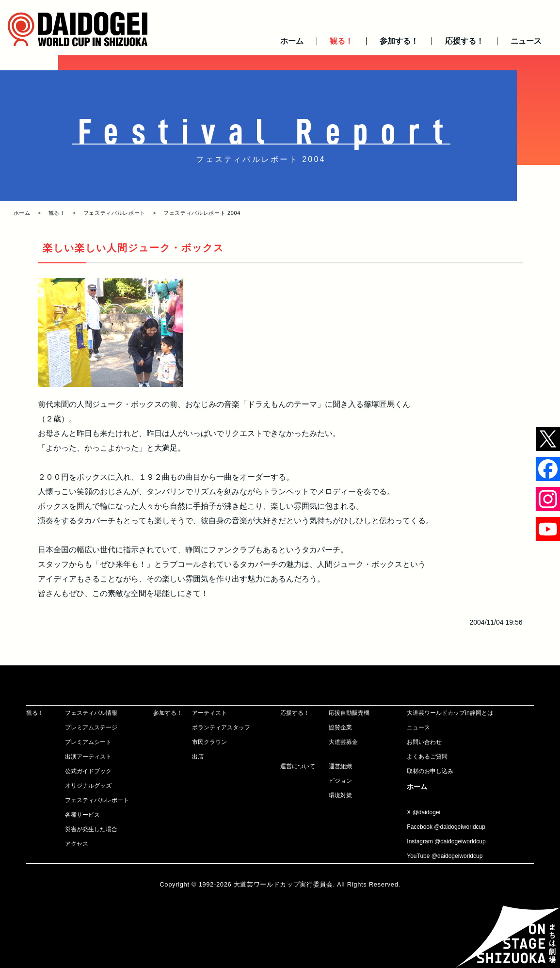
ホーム (292, 41)
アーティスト (209, 713)
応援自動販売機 (349, 713)
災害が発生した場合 (91, 829)
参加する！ (399, 41)
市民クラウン (209, 742)
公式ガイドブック (88, 771)
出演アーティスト (88, 757)
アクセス (77, 844)
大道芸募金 (343, 742)
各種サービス (82, 815)
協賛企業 (340, 727)
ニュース (526, 41)
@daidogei (427, 812)
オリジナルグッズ (88, 786)
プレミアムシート (88, 742)
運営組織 (340, 766)
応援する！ (464, 41)
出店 (198, 757)
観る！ (341, 41)
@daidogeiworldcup (460, 827)
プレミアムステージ (91, 727)
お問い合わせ (424, 742)
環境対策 (340, 795)
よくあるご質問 (427, 757)
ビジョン (340, 781)
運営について (298, 766)
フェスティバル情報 (91, 713)
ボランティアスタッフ (221, 727)
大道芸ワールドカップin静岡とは (450, 713)
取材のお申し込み (430, 771)
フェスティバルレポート (114, 213)
